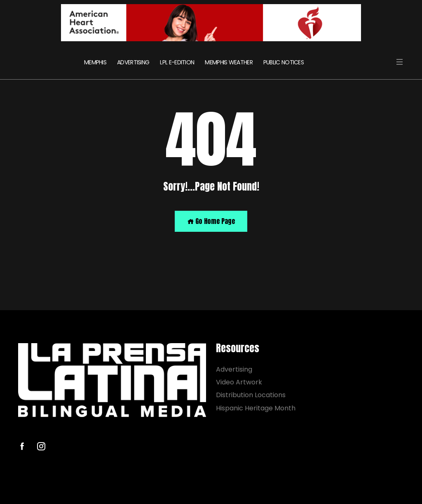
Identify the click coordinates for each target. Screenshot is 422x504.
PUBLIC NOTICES (284, 62)
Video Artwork (239, 382)
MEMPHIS (95, 62)
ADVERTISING (133, 62)
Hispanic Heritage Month (256, 408)
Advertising (234, 369)
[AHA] (211, 23)
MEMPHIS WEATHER (229, 62)
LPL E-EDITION (177, 62)
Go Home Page (211, 221)
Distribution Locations (251, 395)
